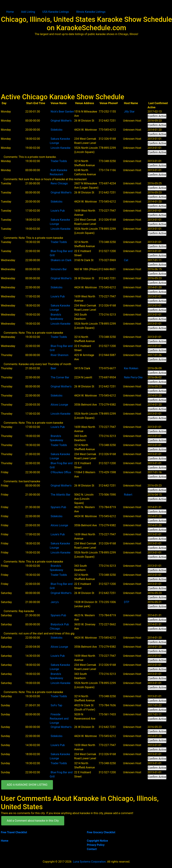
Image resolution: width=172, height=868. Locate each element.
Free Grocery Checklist (101, 832)
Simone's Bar (59, 269)
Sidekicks (57, 130)
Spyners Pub (58, 507)
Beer (53, 368)
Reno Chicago (59, 183)
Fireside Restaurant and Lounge (59, 719)
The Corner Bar (60, 377)
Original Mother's (61, 121)
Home (10, 12)
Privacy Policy (96, 845)
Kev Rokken (131, 368)
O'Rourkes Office (61, 472)
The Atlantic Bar (60, 495)
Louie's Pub (58, 211)
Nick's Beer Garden (62, 112)
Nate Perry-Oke (133, 377)
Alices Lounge (59, 405)
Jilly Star (129, 112)
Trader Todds (59, 161)
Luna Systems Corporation (89, 862)
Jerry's (55, 602)
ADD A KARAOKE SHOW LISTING (27, 785)
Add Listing (28, 12)
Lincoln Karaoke (61, 148)
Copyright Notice (97, 841)
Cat (126, 260)
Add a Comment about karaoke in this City (33, 821)
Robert (128, 495)
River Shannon (60, 355)
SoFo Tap (56, 705)
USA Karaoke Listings (56, 12)
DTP (127, 602)
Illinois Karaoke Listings (91, 12)
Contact (92, 849)
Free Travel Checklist (14, 832)
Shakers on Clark (61, 260)
